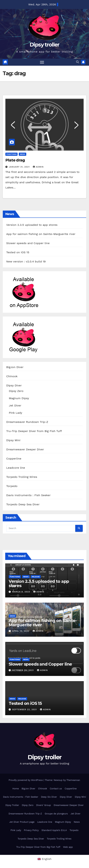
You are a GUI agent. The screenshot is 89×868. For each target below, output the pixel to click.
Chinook (12, 376)
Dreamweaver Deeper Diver (25, 449)
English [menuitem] (47, 859)
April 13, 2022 (21, 631)
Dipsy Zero (16, 391)
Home (16, 789)
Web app (68, 847)
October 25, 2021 (23, 670)
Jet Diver (15, 405)
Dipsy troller (45, 45)
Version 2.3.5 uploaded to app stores (32, 225)
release (36, 577)
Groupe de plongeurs (56, 814)
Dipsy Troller (12, 805)
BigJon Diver (15, 367)
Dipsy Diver (14, 385)
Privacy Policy (31, 830)
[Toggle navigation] (42, 62)
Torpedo (12, 486)
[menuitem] (45, 859)
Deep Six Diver (49, 797)
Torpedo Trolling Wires (22, 477)
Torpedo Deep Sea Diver (23, 504)
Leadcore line (16, 468)
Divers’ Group (44, 805)
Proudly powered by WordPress (26, 780)
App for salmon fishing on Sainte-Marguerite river (41, 234)
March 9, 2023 (22, 592)
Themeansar (73, 780)
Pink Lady (16, 413)
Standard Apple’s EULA (54, 830)
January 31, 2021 (20, 167)
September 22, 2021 (25, 709)
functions (11, 154)
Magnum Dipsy (19, 398)
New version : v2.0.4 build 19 (26, 261)
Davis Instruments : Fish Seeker (28, 495)
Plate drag (15, 160)
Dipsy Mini (13, 440)
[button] (78, 62)
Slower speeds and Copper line (28, 243)
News (22, 154)
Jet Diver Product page (22, 822)
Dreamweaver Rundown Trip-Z (27, 422)
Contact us (56, 789)
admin (38, 167)
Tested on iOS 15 (18, 252)
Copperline (14, 459)
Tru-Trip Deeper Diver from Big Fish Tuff (34, 431)
